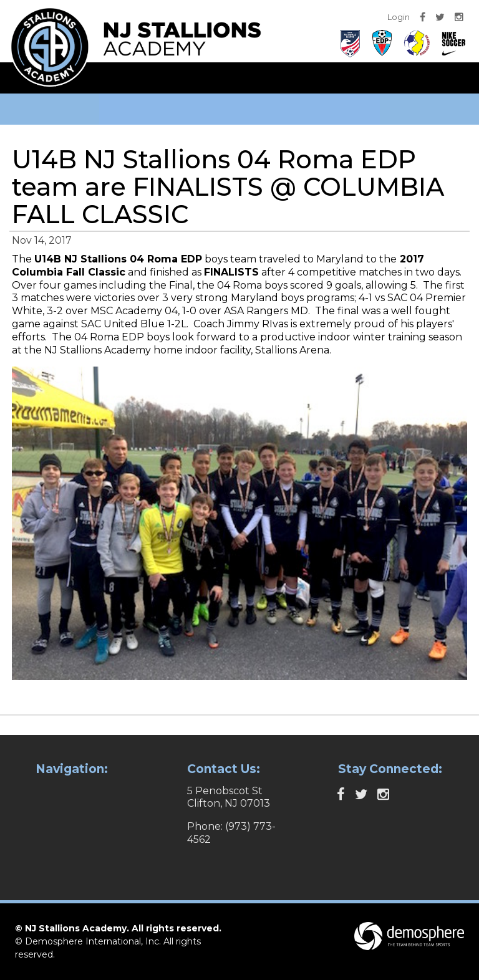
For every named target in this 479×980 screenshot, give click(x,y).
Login (399, 17)
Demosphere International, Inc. (93, 941)
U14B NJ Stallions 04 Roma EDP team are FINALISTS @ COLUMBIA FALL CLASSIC (228, 187)
